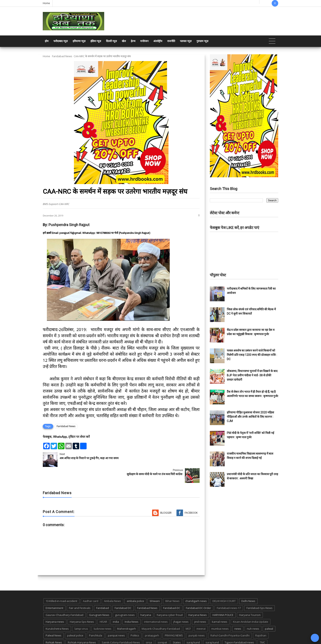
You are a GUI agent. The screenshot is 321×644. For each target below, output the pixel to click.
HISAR (103, 606)
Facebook (191, 497)
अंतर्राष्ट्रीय (158, 41)
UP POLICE (68, 633)
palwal (269, 613)
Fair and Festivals (80, 592)
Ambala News (112, 585)
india (116, 606)
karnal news (220, 606)
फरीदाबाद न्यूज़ (61, 41)
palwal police (75, 620)
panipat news (116, 620)
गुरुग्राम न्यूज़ (202, 41)
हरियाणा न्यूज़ (79, 41)
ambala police (135, 585)
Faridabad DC (123, 592)
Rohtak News (54, 626)
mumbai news (220, 613)
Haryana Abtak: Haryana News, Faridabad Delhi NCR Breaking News (82, 640)
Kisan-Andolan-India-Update (251, 606)
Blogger (166, 497)
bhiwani (155, 585)
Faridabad (103, 592)
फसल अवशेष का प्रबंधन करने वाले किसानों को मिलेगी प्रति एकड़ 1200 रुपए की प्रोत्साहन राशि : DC (252, 355)
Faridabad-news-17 (229, 592)
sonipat (162, 626)
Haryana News (198, 599)
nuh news (253, 613)
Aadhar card (91, 585)
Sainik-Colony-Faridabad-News (121, 626)
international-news (156, 606)
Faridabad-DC (172, 592)
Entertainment (54, 592)
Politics (135, 620)
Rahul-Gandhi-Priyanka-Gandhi (230, 620)
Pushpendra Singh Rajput (69, 225)
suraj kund (193, 626)
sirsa (149, 626)
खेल (124, 41)
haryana (146, 599)
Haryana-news (55, 606)
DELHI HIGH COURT (224, 585)
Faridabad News (62, 56)
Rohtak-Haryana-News (82, 626)
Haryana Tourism (250, 599)
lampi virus (81, 613)
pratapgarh (152, 620)
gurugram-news (125, 599)
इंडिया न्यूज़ (96, 41)
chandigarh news (196, 585)
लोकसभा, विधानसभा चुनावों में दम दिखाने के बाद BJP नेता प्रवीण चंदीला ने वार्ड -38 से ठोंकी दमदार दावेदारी (252, 375)
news (238, 613)
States (177, 626)
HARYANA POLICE (223, 599)
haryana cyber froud (170, 599)
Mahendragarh (127, 613)
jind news (200, 606)
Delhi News (248, 585)
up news (51, 633)
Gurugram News (99, 599)
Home (46, 3)
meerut (201, 613)
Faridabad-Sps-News (259, 592)
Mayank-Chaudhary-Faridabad (161, 613)
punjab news (197, 620)
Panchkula (96, 620)
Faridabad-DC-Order (198, 592)
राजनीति (171, 41)
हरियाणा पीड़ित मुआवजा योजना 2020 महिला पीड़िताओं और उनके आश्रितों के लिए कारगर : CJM (250, 417)
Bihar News (172, 585)
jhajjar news (181, 606)
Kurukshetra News (57, 613)
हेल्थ (133, 41)
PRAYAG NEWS (174, 620)
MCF (188, 613)
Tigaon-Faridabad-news (239, 626)
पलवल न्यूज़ (186, 41)
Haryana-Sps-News (82, 606)
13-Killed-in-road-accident (61, 585)
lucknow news (103, 613)
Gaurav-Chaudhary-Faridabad (64, 599)
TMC (262, 626)
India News (132, 606)
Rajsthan (261, 620)
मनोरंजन (144, 41)
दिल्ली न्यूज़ (111, 41)
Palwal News (54, 620)
